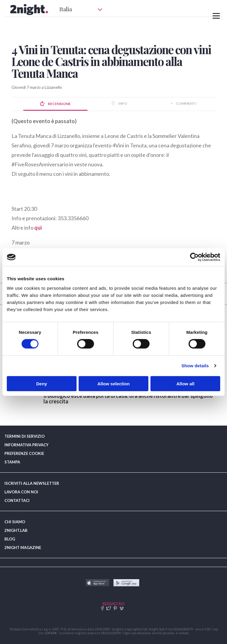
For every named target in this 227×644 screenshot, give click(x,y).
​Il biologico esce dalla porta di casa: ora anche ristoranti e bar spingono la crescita (128, 399)
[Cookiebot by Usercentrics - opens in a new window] (194, 257)
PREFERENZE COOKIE (24, 453)
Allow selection (113, 383)
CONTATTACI (17, 500)
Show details (195, 366)
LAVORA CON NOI (21, 492)
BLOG (10, 539)
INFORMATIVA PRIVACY (26, 445)
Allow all (185, 383)
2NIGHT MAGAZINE (23, 548)
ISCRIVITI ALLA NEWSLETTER (32, 483)
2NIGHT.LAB (16, 530)
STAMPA (12, 462)
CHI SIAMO (15, 522)
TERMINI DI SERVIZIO (25, 436)
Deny (42, 383)
